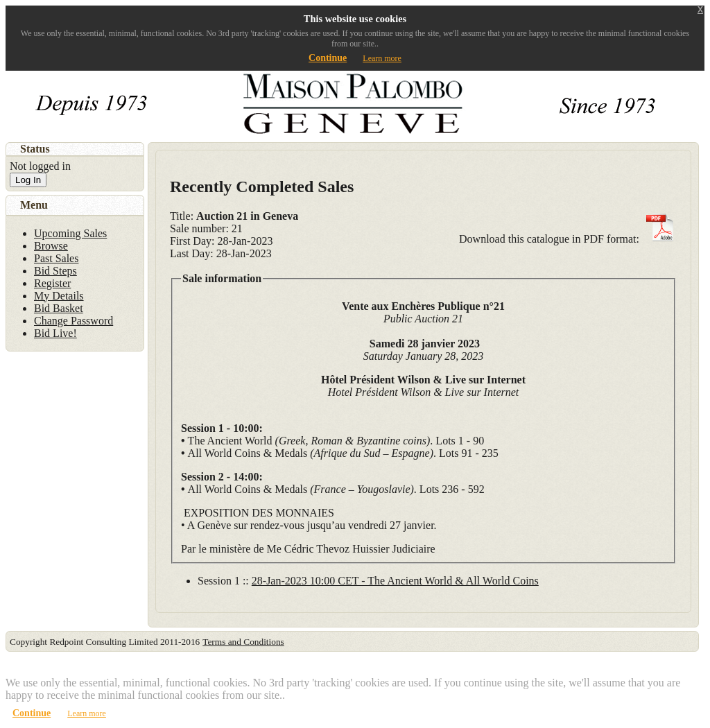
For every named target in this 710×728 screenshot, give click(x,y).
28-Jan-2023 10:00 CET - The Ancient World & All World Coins (395, 581)
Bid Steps (55, 271)
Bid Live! (55, 333)
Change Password (73, 321)
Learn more (382, 58)
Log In (28, 180)
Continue (328, 58)
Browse (51, 246)
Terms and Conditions (243, 642)
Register (52, 283)
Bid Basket (59, 308)
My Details (59, 296)
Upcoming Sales (70, 233)
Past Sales (56, 258)
